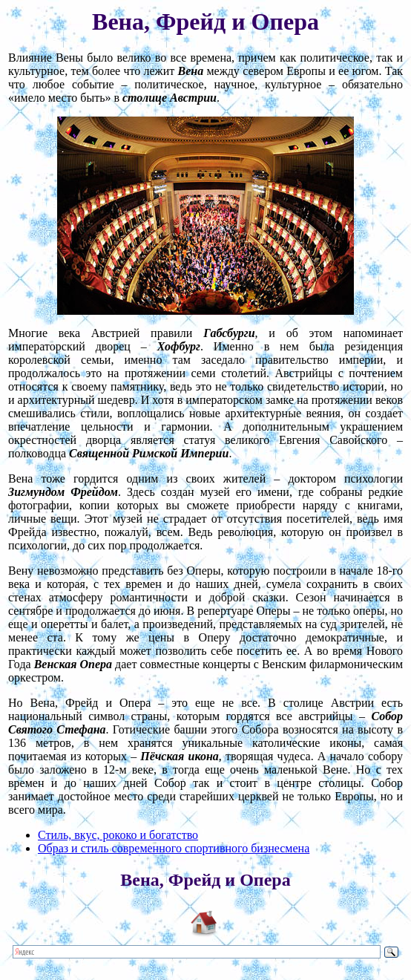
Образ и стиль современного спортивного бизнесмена (174, 848)
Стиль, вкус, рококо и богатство (118, 835)
